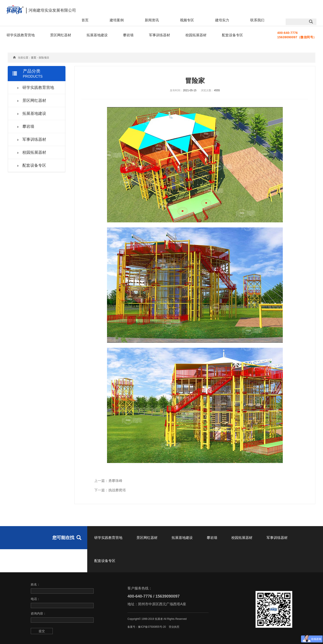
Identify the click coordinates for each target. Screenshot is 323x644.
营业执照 (174, 627)
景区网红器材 (61, 35)
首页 (85, 20)
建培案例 (117, 20)
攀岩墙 (128, 35)
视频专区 (187, 20)
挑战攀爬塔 (117, 490)
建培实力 (222, 20)
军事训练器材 (160, 35)
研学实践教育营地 (21, 35)
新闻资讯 (152, 20)
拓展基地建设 (97, 35)
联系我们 (257, 20)
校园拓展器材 (196, 35)
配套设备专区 (232, 35)
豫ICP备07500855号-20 (152, 627)
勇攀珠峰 (115, 481)
